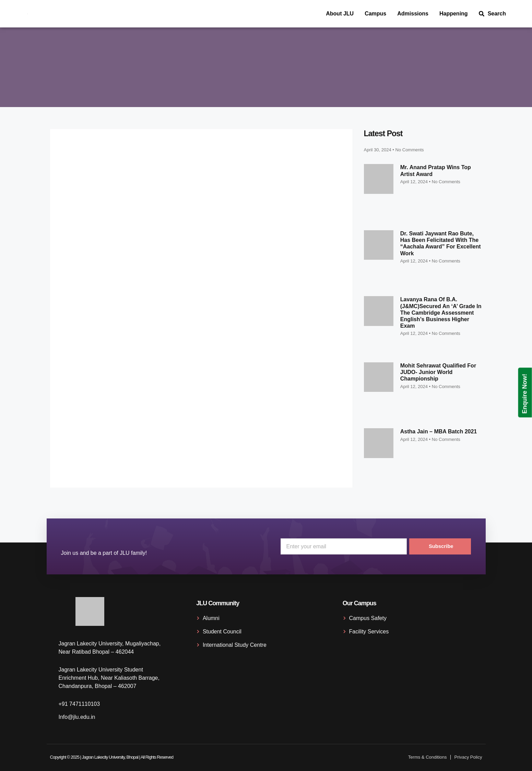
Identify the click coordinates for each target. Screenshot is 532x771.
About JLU (340, 14)
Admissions (413, 14)
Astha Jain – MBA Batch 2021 (439, 431)
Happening (454, 14)
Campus (375, 14)
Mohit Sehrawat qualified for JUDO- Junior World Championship (438, 372)
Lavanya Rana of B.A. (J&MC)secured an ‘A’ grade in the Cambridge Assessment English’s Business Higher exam (441, 313)
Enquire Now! (525, 394)
